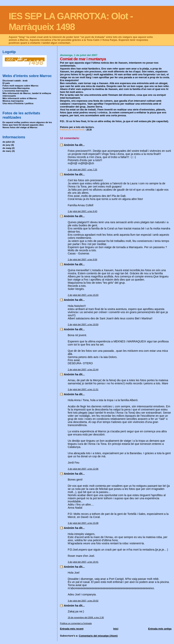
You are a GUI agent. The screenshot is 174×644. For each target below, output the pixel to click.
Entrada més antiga (160, 629)
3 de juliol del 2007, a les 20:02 (83, 601)
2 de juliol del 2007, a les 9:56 (82, 259)
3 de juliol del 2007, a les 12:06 (83, 469)
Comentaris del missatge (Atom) (98, 636)
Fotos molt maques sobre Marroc (21, 86)
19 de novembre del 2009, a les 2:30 (86, 617)
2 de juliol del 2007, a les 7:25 (82, 170)
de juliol (7, 142)
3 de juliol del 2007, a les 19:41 (83, 562)
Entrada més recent (72, 629)
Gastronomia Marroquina (16, 88)
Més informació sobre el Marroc (20, 98)
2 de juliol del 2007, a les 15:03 (83, 295)
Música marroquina (13, 101)
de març (7, 151)
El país (6, 83)
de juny (7, 145)
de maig (7, 148)
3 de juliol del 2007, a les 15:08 (83, 523)
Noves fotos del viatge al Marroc (20, 127)
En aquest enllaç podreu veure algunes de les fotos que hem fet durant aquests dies (27, 123)
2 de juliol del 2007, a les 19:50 (83, 324)
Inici (116, 629)
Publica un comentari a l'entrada (76, 623)
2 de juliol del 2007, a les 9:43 (82, 211)
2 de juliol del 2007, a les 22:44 (83, 370)
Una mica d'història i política (18, 103)
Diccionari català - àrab (15, 80)
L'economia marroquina (15, 91)
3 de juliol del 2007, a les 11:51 (83, 389)
